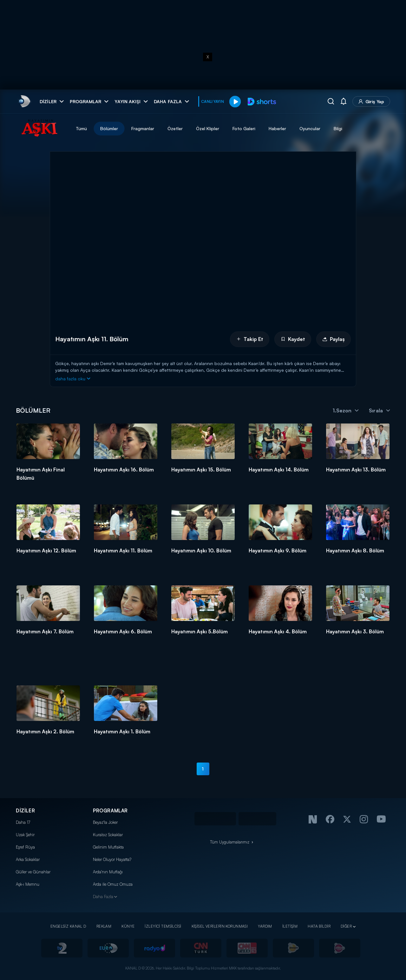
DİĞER (346, 926)
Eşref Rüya (25, 847)
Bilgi (338, 128)
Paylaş (334, 339)
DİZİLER (25, 811)
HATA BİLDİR (319, 926)
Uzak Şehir (25, 835)
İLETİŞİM (290, 926)
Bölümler (109, 128)
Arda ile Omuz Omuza (113, 884)
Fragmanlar (143, 128)
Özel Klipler (208, 128)
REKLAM (104, 926)
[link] (24, 101)
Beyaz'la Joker (105, 822)
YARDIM (265, 926)
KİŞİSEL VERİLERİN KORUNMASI (220, 926)
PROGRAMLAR (110, 811)
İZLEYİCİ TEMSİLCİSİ (163, 926)
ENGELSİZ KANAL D (68, 926)
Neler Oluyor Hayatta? (112, 859)
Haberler (277, 128)
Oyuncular (310, 128)
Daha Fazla (103, 897)
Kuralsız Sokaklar (108, 835)
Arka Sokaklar (28, 859)
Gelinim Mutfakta (108, 847)
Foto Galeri (244, 128)
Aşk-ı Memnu (28, 884)
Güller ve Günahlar (33, 872)
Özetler (175, 128)
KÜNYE (128, 926)
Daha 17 (23, 822)
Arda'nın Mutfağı (108, 872)
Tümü (81, 128)
